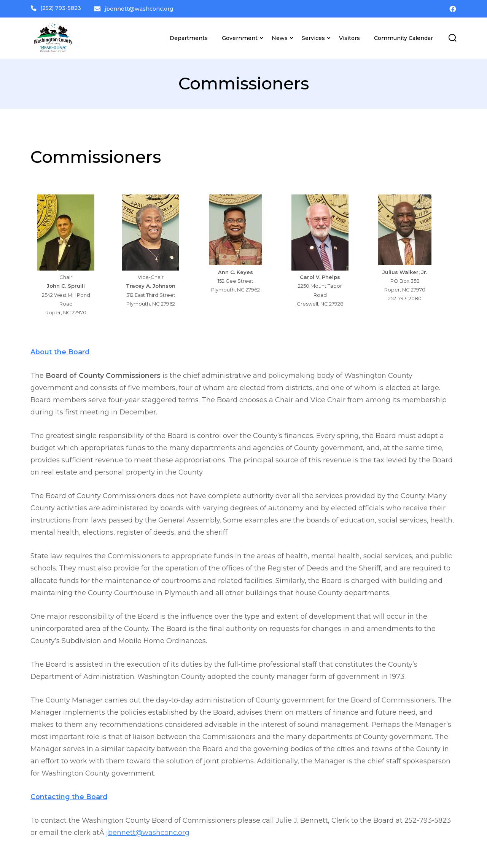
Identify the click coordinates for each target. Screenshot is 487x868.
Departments (189, 37)
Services (313, 37)
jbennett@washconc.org (140, 8)
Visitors (349, 37)
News (280, 37)
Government (240, 37)
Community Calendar (403, 37)
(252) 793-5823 (56, 8)
